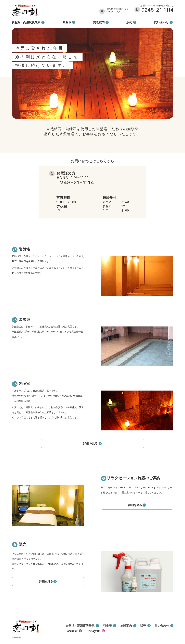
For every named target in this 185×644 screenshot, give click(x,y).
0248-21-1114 (157, 10)
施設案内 (99, 22)
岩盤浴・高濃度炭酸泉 (26, 22)
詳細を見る (91, 443)
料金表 (67, 22)
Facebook (72, 631)
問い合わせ (161, 22)
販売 (129, 22)
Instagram (94, 631)
